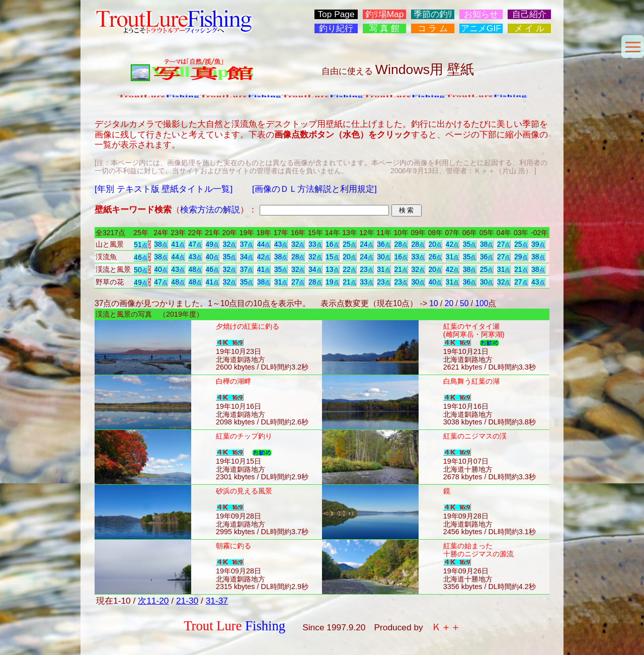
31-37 (217, 601)
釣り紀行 (336, 28)
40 (213, 257)
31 (453, 257)
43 (281, 244)
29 (521, 257)
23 (367, 269)
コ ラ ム (433, 28)
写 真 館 (385, 28)
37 (247, 244)
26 (435, 257)
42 (453, 244)
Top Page (336, 14)
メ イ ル (530, 28)
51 (141, 245)
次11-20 (153, 601)
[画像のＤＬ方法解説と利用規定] (314, 189)
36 (384, 244)
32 (230, 244)
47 (195, 244)
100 (481, 303)
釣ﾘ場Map (385, 14)
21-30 (187, 601)
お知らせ (481, 14)
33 (315, 244)
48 (195, 269)
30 (384, 257)
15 (332, 257)
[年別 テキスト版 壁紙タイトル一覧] (164, 189)
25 (349, 244)
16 (332, 244)
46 (141, 257)
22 (349, 269)
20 (435, 244)
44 (264, 244)
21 (401, 269)
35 (470, 244)
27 (504, 244)
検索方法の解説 (210, 209)
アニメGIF (481, 28)
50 (141, 270)
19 (332, 282)
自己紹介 (529, 14)
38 (161, 244)
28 (401, 244)
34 (247, 257)
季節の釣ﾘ (433, 14)
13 (332, 269)
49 (213, 244)
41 (178, 244)
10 (433, 303)
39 (538, 244)
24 (367, 244)
